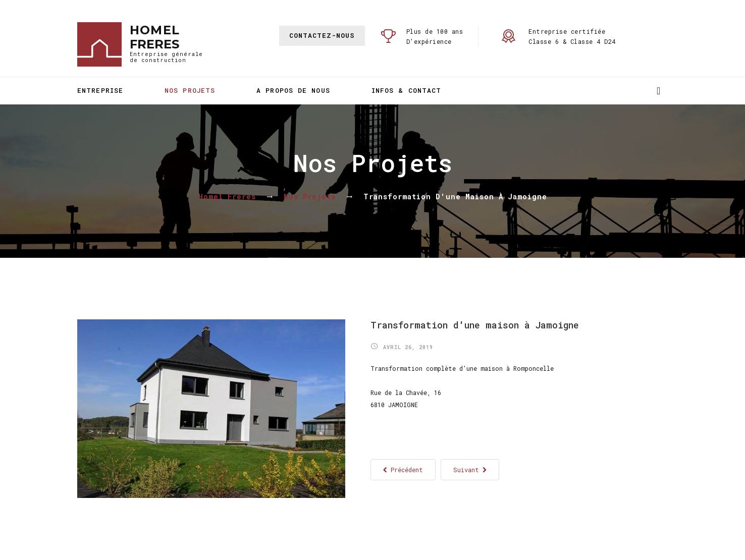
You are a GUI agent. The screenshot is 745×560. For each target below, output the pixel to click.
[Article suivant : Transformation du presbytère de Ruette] (470, 470)
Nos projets (190, 90)
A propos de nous (293, 90)
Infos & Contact (407, 90)
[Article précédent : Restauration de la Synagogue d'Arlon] (403, 470)
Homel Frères (227, 197)
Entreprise (100, 90)
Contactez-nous (322, 35)
